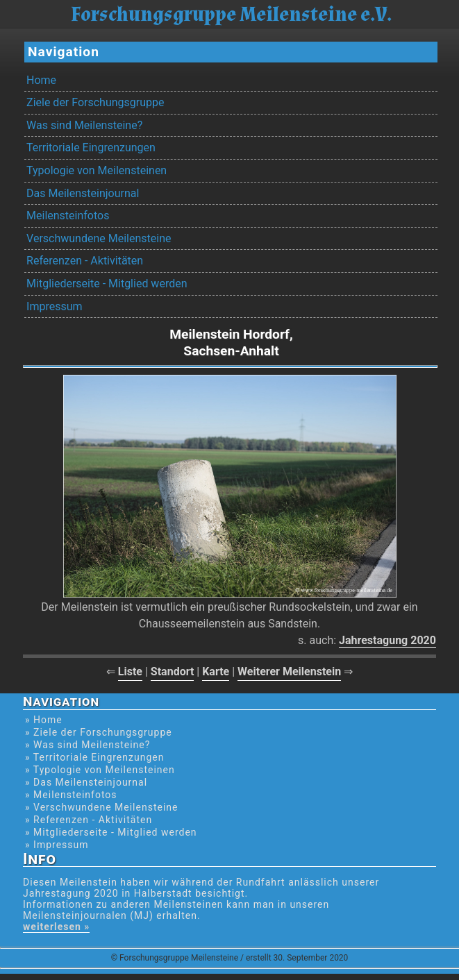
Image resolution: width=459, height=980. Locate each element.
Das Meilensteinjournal (83, 193)
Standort (173, 671)
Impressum (55, 306)
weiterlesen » (56, 927)
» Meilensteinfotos (71, 795)
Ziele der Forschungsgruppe (95, 102)
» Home (44, 720)
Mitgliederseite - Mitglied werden (107, 284)
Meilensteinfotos (68, 216)
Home (41, 80)
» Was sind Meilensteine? (87, 745)
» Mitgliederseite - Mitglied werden (111, 832)
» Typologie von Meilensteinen (100, 770)
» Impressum (57, 845)
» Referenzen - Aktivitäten (89, 820)
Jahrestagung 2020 (387, 640)
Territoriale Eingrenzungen (91, 147)
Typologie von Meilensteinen (97, 170)
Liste (130, 671)
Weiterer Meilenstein (289, 671)
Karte (216, 671)
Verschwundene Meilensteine (99, 238)
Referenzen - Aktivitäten (85, 261)
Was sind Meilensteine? (84, 125)
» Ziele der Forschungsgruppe (99, 732)
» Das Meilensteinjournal (86, 782)
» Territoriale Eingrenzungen (94, 757)
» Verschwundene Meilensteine (101, 807)
